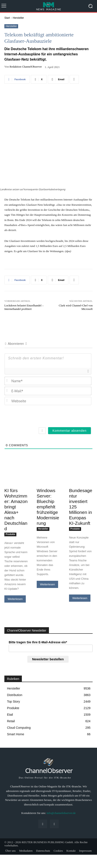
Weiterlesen (15, 567)
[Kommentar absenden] (69, 398)
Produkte (10, 502)
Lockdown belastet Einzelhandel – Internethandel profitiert (24, 275)
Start (7, 18)
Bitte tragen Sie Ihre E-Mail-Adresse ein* (38, 610)
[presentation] (61, 383)
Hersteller (18, 18)
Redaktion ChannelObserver (26, 67)
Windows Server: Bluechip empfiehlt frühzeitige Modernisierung (48, 475)
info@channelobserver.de (61, 781)
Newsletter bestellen (48, 627)
